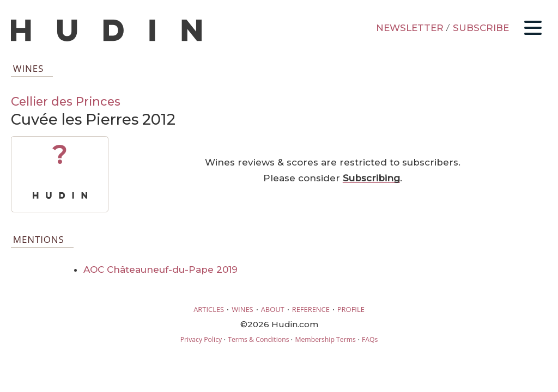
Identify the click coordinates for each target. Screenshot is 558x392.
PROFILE (351, 309)
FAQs (370, 339)
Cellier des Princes (66, 101)
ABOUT (273, 309)
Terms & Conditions (258, 339)
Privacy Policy (201, 339)
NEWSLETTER (410, 28)
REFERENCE (311, 309)
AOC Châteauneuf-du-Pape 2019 (160, 269)
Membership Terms (325, 339)
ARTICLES (209, 309)
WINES (242, 309)
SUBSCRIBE (481, 28)
